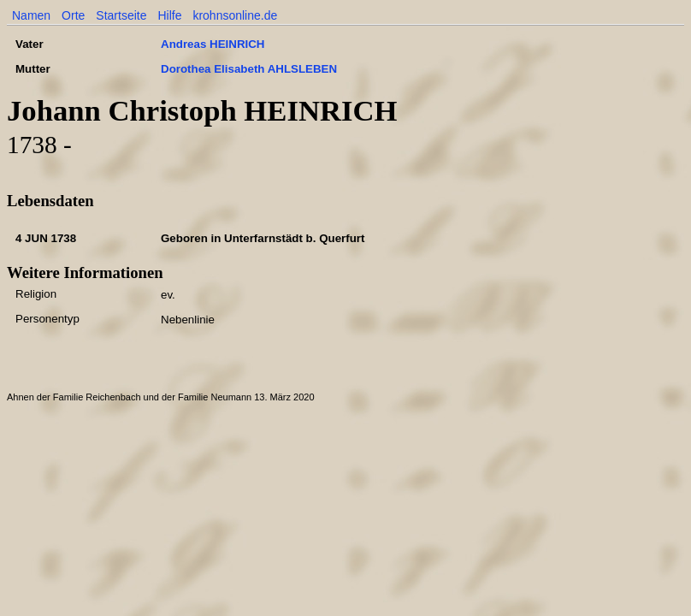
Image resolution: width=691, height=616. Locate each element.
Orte (73, 15)
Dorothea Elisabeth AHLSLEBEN (249, 69)
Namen (31, 15)
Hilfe (169, 15)
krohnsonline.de (235, 15)
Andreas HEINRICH (213, 44)
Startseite (121, 15)
